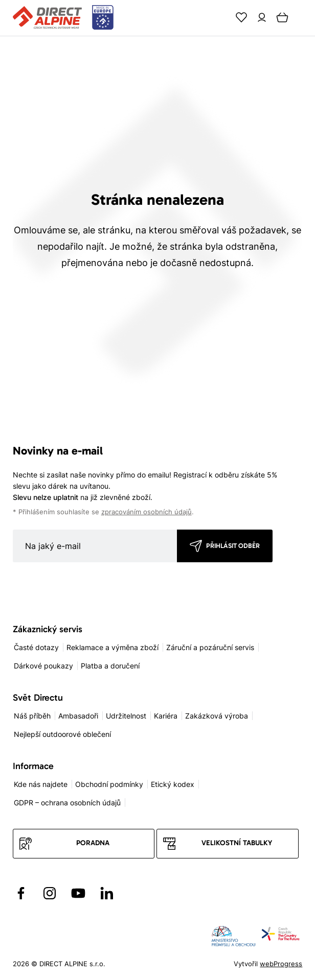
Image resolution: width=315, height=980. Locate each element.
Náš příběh (32, 716)
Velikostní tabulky (237, 843)
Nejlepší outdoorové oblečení (62, 734)
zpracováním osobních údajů (147, 512)
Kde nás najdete (41, 784)
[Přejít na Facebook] (21, 893)
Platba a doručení (110, 666)
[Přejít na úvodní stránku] (63, 18)
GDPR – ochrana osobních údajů (67, 803)
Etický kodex (173, 784)
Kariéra (166, 716)
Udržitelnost (126, 716)
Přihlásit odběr (233, 546)
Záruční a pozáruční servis (210, 647)
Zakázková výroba (217, 716)
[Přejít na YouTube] (78, 893)
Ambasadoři (78, 716)
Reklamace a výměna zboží (112, 647)
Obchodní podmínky (109, 784)
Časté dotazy (36, 647)
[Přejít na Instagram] (50, 893)
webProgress (281, 964)
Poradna (93, 843)
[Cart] (282, 17)
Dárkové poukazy (43, 666)
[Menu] (303, 17)
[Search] (221, 17)
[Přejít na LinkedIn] (107, 893)
